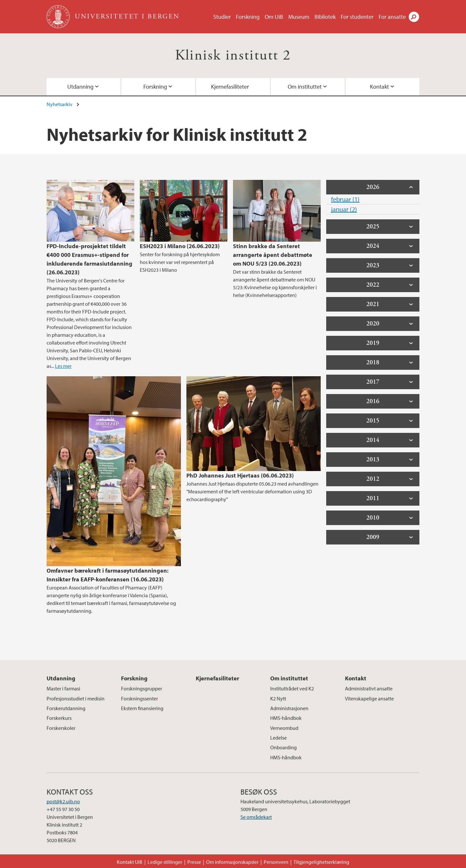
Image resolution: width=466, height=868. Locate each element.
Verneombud (284, 728)
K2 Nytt (278, 698)
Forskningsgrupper (142, 688)
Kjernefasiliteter (230, 87)
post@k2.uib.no (63, 801)
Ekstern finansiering (142, 708)
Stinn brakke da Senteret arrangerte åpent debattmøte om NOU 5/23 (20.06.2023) (273, 255)
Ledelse (278, 738)
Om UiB (274, 17)
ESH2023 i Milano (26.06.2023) (180, 246)
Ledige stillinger (165, 862)
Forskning (248, 17)
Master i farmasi (63, 688)
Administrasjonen (289, 708)
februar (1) (345, 199)
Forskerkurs (59, 718)
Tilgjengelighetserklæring (321, 862)
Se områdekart (256, 817)
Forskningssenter (139, 698)
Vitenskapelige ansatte (369, 698)
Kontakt (379, 87)
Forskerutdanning (66, 708)
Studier (222, 17)
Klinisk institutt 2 (233, 55)
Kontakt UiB (130, 862)
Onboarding (283, 747)
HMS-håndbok (286, 718)
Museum (299, 17)
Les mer (63, 366)
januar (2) (344, 209)
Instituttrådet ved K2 (292, 688)
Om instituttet (305, 87)
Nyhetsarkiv (60, 104)
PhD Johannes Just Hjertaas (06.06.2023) (240, 475)
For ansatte (392, 17)
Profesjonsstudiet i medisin (76, 698)
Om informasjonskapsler (232, 862)
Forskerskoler (61, 728)
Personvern (276, 862)
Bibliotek (325, 17)
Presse (194, 862)
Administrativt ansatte (369, 688)
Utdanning (80, 87)
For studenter (357, 17)
